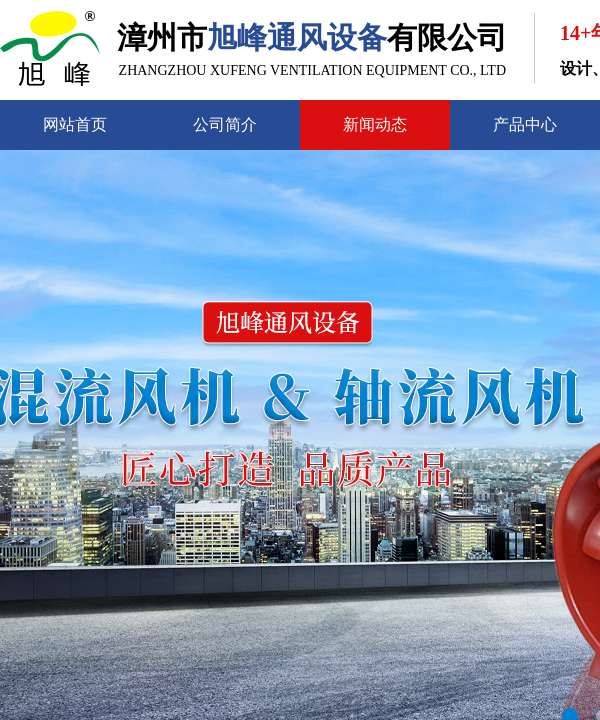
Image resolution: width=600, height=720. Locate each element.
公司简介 (225, 124)
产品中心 (525, 124)
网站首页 (75, 124)
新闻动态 (375, 124)
